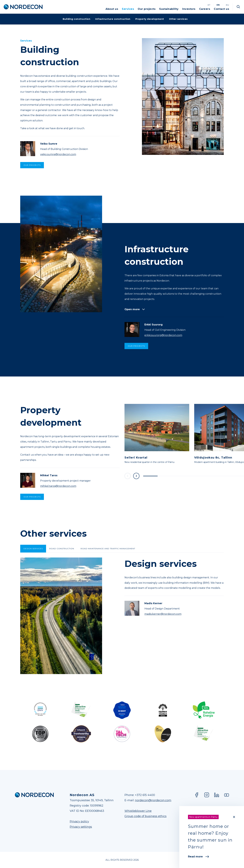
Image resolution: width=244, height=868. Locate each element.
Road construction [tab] (62, 549)
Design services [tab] (33, 549)
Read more (198, 857)
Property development (150, 19)
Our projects (147, 9)
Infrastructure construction (113, 19)
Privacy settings (81, 827)
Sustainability (169, 9)
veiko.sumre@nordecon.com (58, 154)
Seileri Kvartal (136, 458)
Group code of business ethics (145, 816)
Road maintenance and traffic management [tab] (108, 549)
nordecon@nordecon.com (153, 800)
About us (112, 9)
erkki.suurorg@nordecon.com (163, 335)
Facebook (197, 795)
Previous (128, 476)
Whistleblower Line (138, 811)
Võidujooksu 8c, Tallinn (213, 458)
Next (136, 476)
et (209, 5)
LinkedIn (217, 795)
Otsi (238, 7)
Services (128, 9)
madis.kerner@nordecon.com (163, 614)
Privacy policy (79, 821)
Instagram (207, 795)
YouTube (227, 795)
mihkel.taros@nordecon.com (58, 486)
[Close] (234, 817)
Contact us (221, 9)
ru (228, 5)
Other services (178, 19)
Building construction (77, 19)
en (218, 5)
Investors (189, 9)
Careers (205, 9)
